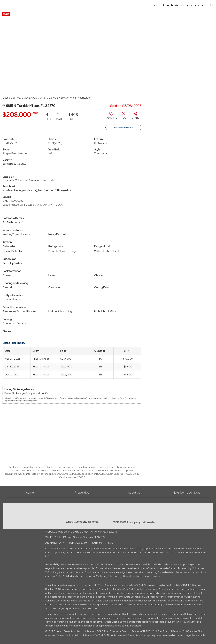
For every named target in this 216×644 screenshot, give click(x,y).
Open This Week (172, 5)
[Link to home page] (4, 5)
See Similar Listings (123, 127)
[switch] (111, 117)
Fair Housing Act (185, 549)
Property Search (195, 5)
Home (154, 5)
